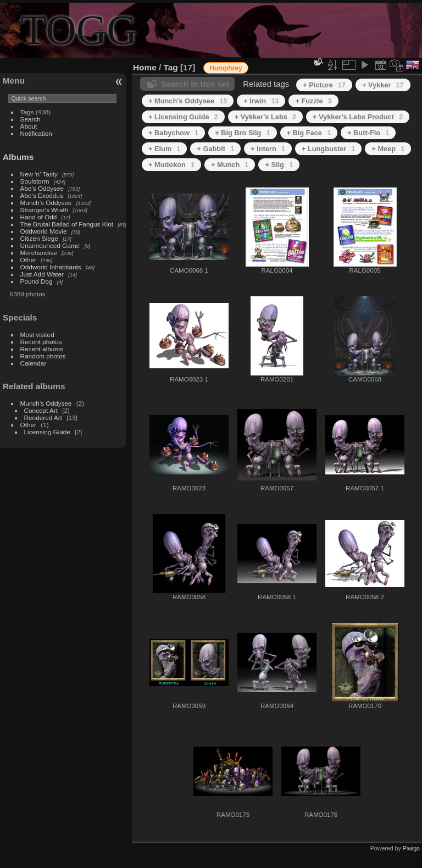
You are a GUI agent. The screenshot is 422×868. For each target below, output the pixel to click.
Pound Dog (37, 281)
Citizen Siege (39, 238)
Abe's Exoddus (42, 195)
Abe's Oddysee (42, 188)
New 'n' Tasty (39, 174)
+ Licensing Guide (183, 117)
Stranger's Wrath (45, 210)
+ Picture (324, 85)
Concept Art (41, 410)
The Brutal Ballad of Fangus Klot (67, 224)
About (29, 126)
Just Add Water (42, 274)
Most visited (37, 335)
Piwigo (411, 848)
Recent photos (41, 342)
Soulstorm (35, 181)
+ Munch (230, 165)
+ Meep (388, 149)
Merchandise (39, 253)
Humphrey (226, 68)
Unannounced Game (50, 245)
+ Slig (279, 165)
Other (28, 260)
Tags (27, 112)
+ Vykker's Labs (265, 117)
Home (145, 67)
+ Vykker (383, 85)
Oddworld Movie (44, 231)
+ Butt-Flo (368, 133)
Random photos (43, 356)
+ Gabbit (215, 149)
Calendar (34, 363)
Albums (18, 157)
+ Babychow (173, 133)
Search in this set (195, 84)
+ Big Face (309, 133)
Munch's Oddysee (46, 203)
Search (30, 119)
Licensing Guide (47, 432)
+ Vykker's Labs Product (358, 117)
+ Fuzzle (313, 101)
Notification (36, 133)
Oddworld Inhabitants (51, 267)
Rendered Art (43, 418)
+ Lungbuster (329, 149)
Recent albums (42, 349)
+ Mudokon (171, 165)
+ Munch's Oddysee (188, 101)
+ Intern (268, 149)
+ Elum (164, 149)
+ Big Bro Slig (242, 133)
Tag (171, 67)
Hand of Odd (39, 217)
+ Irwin (261, 101)
